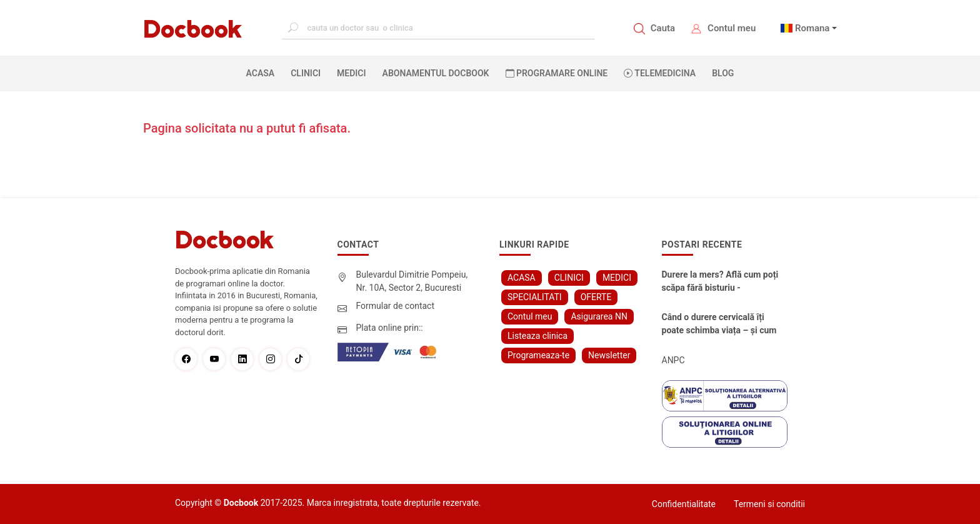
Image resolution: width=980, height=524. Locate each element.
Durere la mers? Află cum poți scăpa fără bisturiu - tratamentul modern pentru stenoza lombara (720, 282)
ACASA (263, 73)
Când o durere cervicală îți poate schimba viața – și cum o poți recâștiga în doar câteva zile (721, 325)
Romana (812, 28)
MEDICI (351, 73)
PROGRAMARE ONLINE (557, 73)
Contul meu (732, 28)
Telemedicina (660, 73)
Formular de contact (396, 306)
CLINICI (306, 73)
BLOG (723, 73)
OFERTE (596, 297)
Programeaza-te (538, 355)
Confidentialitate (684, 504)
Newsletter (609, 355)
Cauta (663, 28)
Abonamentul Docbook (436, 73)
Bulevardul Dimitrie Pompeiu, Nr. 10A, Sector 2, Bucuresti (412, 281)
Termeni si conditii (769, 504)
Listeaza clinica (537, 336)
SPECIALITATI (535, 297)
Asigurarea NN (599, 316)
